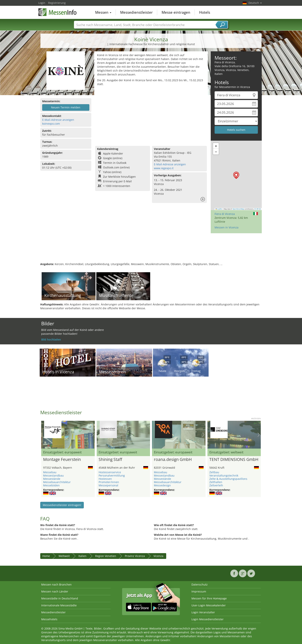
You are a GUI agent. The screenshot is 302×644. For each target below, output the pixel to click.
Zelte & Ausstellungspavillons (228, 479)
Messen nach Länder (55, 591)
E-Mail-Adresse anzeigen (58, 120)
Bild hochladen (51, 339)
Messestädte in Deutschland (60, 598)
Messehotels (49, 619)
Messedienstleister (136, 12)
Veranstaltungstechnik (224, 475)
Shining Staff (110, 460)
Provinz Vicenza (135, 556)
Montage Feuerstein (62, 460)
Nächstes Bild (93, 435)
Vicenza (158, 556)
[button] (236, 175)
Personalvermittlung (112, 475)
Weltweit (64, 556)
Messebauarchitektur (57, 482)
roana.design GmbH (173, 460)
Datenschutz (200, 584)
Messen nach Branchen (56, 584)
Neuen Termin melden (66, 107)
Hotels (205, 12)
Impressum (199, 591)
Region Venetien (106, 556)
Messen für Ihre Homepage (209, 598)
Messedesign (162, 485)
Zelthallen (216, 482)
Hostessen (105, 479)
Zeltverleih (216, 485)
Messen (103, 12)
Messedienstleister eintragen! (62, 505)
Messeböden (51, 485)
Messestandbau (53, 475)
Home (46, 556)
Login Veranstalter (203, 612)
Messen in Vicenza (226, 227)
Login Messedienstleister (208, 619)
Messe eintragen (176, 12)
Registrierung (57, 3)
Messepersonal (108, 485)
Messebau (50, 472)
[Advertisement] (151, 115)
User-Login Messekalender (209, 605)
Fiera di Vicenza (225, 214)
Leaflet (219, 209)
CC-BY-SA (258, 209)
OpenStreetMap (238, 209)
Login (42, 3)
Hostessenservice (110, 472)
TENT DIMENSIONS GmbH (234, 460)
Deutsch (255, 3)
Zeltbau (214, 472)
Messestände (52, 479)
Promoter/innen (109, 482)
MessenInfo (58, 12)
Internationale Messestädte (59, 605)
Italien (82, 556)
